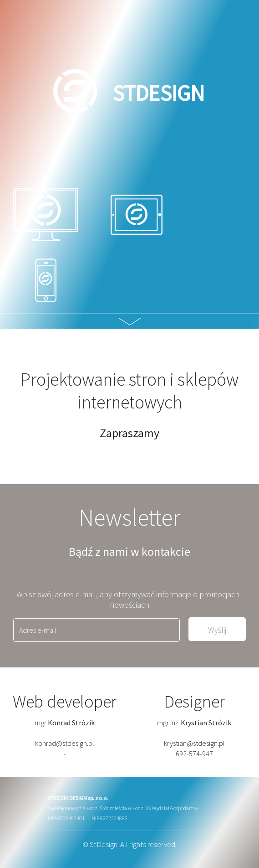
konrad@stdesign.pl (65, 743)
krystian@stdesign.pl (194, 743)
